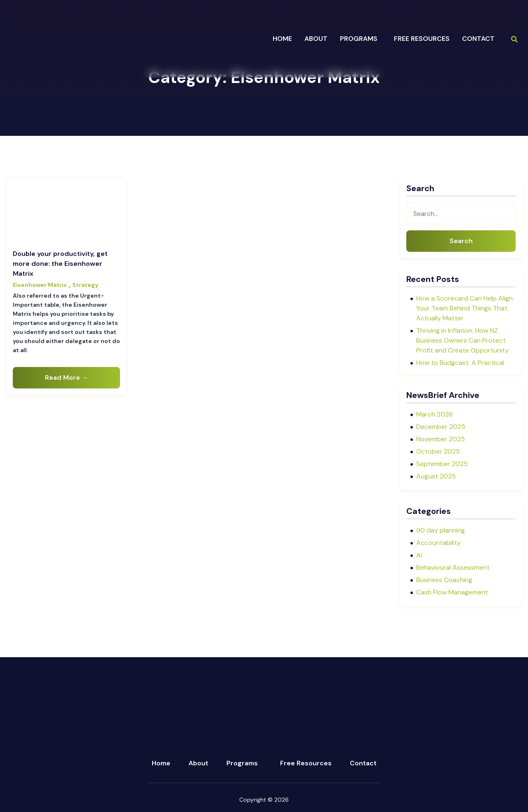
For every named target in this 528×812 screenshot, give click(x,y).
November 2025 (441, 439)
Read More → (67, 378)
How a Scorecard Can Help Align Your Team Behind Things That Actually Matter (464, 308)
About (198, 763)
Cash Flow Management (452, 592)
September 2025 (442, 464)
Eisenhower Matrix (40, 285)
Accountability (438, 543)
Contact (478, 39)
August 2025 (436, 476)
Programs (242, 763)
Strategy (85, 285)
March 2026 (435, 414)
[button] (361, 39)
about (316, 39)
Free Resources (422, 39)
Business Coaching (444, 580)
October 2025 (438, 451)
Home (282, 39)
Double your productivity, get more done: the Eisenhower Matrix (60, 264)
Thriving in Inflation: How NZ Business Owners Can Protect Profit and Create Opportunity (462, 340)
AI (419, 555)
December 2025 (441, 427)
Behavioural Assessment (453, 567)
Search (461, 241)
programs (359, 39)
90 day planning (441, 530)
